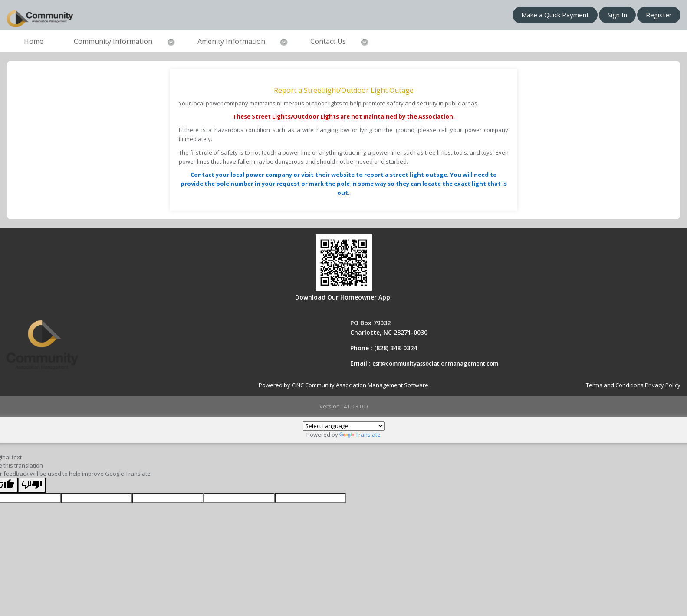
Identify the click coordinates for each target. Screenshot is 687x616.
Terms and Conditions (615, 385)
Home (34, 41)
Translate (360, 435)
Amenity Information (231, 41)
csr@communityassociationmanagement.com (435, 363)
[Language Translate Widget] (344, 426)
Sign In (617, 15)
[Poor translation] (32, 485)
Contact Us (328, 41)
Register (659, 15)
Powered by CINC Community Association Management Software (343, 385)
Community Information (113, 41)
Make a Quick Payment (555, 15)
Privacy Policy (663, 385)
